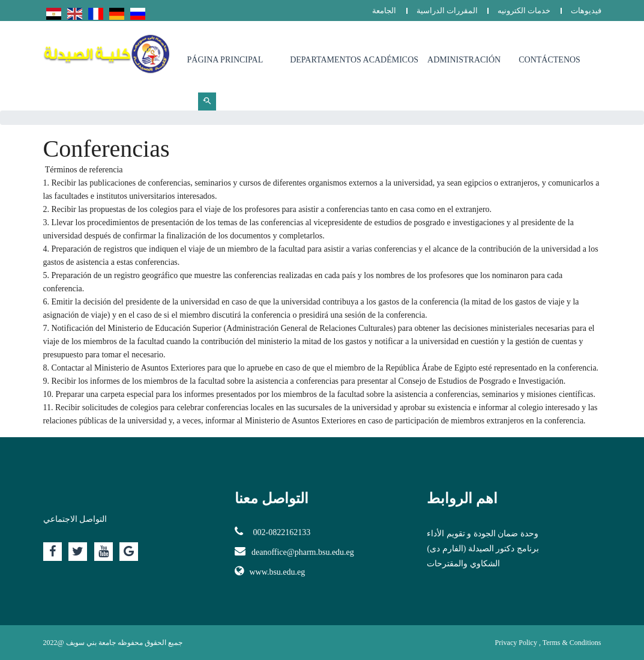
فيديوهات (586, 11)
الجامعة (384, 11)
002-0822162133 (272, 531)
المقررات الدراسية (447, 11)
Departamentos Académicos (354, 60)
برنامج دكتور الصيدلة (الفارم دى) (483, 549)
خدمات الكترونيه (524, 11)
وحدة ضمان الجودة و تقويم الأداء (483, 534)
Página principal (225, 60)
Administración (464, 60)
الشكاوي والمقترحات (463, 564)
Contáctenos (549, 60)
